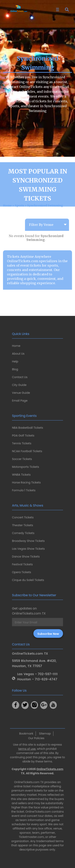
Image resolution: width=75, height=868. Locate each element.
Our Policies (36, 738)
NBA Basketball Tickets (27, 428)
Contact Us (20, 377)
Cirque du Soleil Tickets (28, 580)
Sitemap (45, 734)
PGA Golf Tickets (23, 436)
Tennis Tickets (22, 443)
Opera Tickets (21, 572)
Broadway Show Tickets (28, 541)
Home (16, 346)
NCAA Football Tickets (27, 451)
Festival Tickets (22, 564)
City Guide (19, 385)
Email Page (20, 401)
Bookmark (26, 734)
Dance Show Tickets (26, 557)
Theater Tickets (22, 525)
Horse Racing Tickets (26, 482)
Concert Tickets (23, 517)
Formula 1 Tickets (24, 490)
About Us (18, 354)
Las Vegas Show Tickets (28, 549)
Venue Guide (21, 393)
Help (15, 361)
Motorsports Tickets (25, 467)
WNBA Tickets (21, 475)
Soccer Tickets (22, 459)
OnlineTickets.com (50, 769)
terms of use (27, 749)
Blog (15, 369)
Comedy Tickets (23, 533)
